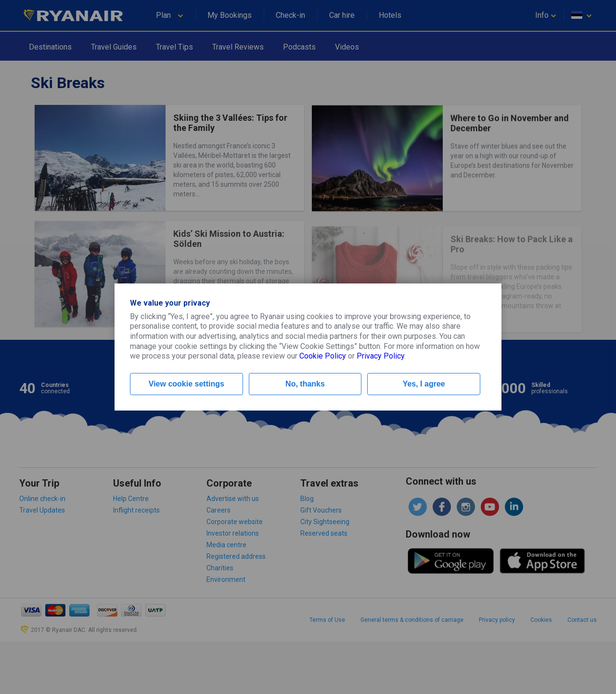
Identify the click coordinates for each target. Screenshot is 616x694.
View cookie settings (186, 384)
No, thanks (305, 384)
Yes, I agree (424, 384)
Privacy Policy (380, 356)
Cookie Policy (323, 356)
